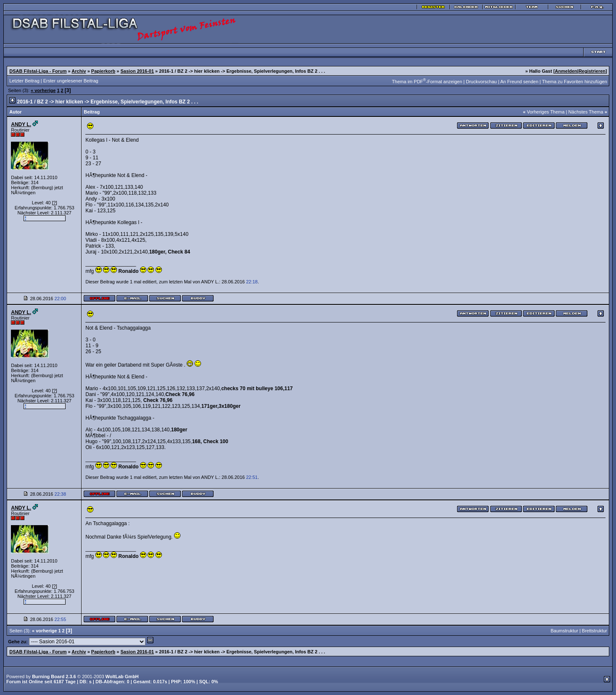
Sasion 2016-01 (137, 71)
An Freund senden (520, 82)
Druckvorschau (481, 82)
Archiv (79, 71)
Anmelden (566, 71)
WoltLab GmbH (122, 677)
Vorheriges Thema (546, 112)
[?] (54, 203)
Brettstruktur (595, 631)
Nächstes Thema (586, 112)
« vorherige (43, 90)
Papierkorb (103, 71)
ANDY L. (21, 124)
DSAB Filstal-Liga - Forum (38, 71)
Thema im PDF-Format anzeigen (427, 82)
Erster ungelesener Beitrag (71, 81)
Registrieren (592, 71)
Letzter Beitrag (24, 81)
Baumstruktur (564, 631)
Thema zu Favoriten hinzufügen (575, 82)
